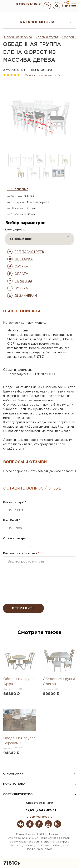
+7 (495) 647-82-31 (39, 810)
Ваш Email (12, 521)
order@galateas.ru (39, 817)
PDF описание (18, 189)
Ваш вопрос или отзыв (21, 553)
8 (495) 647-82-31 (29, 4)
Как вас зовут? (15, 503)
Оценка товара (14, 539)
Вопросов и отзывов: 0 (42, 75)
